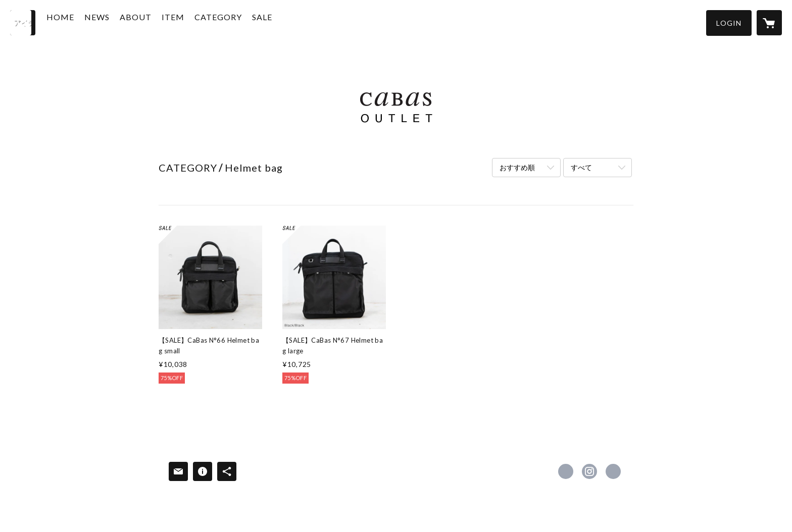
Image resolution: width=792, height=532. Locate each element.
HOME (80, 22)
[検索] (23, 23)
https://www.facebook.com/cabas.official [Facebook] (566, 471)
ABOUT (155, 22)
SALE (281, 22)
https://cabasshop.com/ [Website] (613, 471)
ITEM (192, 22)
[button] (729, 23)
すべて (581, 167)
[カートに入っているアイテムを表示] (769, 23)
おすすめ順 (517, 167)
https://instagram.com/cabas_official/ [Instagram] (589, 471)
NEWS (116, 22)
